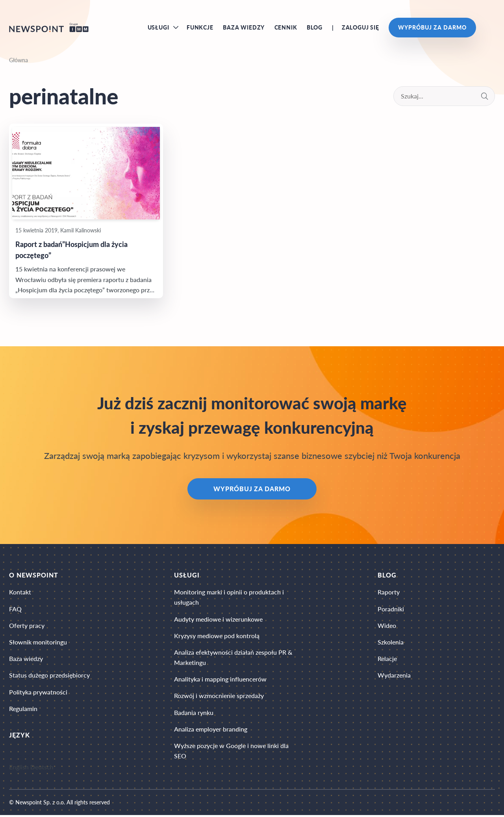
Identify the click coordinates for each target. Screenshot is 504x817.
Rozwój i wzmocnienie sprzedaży (219, 697)
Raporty (389, 593)
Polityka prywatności (38, 693)
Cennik (286, 28)
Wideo (387, 627)
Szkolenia (391, 643)
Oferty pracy (27, 627)
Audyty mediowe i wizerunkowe (218, 620)
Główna (19, 61)
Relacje (387, 660)
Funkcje (200, 28)
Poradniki (391, 610)
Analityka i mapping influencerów (220, 681)
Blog (315, 28)
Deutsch (42, 768)
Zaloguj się (360, 28)
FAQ (15, 610)
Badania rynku (194, 714)
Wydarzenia (394, 677)
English (19, 768)
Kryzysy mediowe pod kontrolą (217, 637)
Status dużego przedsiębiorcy (49, 677)
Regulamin (23, 710)
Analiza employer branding (211, 731)
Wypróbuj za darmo (432, 28)
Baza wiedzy (244, 28)
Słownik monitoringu (38, 643)
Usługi (158, 28)
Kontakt (20, 593)
